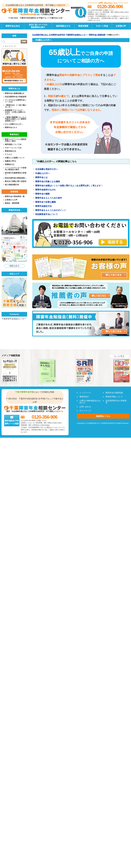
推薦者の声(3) (10, 161)
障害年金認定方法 (43, 206)
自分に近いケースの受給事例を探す (38, 26)
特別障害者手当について (47, 214)
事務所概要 (83, 26)
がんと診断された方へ (14, 124)
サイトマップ (10, 46)
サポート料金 (102, 26)
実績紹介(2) (10, 164)
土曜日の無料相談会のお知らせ (90, 402)
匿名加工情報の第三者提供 (16, 181)
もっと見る (119, 356)
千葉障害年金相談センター (14, 319)
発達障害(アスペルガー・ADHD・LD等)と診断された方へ (15, 112)
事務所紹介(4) (10, 151)
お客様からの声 (11, 200)
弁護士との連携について (15, 158)
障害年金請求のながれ (46, 190)
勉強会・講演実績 (12, 203)
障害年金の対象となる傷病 (48, 181)
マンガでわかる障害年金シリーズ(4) (16, 101)
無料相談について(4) (13, 144)
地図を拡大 (14, 266)
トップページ (85, 393)
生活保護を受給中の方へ (47, 169)
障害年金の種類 (42, 194)
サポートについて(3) (13, 148)
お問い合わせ (85, 407)
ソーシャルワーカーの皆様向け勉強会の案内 (16, 169)
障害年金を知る (13, 26)
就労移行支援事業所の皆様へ (16, 174)
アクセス (8, 154)
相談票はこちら (103, 416)
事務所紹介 (84, 397)
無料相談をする (63, 26)
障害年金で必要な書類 (46, 202)
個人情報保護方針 (12, 185)
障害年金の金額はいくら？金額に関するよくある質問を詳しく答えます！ (69, 186)
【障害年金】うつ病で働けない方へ (16, 106)
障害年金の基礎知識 (114, 393)
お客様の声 (121, 26)
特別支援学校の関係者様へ (16, 178)
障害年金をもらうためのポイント (51, 210)
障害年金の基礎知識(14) (15, 93)
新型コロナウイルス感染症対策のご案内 (16, 140)
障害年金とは (41, 177)
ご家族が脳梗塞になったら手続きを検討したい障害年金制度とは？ (16, 119)
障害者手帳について (114, 397)
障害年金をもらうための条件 (49, 198)
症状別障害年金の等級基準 (16, 97)
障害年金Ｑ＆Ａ (11, 127)
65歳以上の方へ (43, 173)
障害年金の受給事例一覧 (15, 196)
